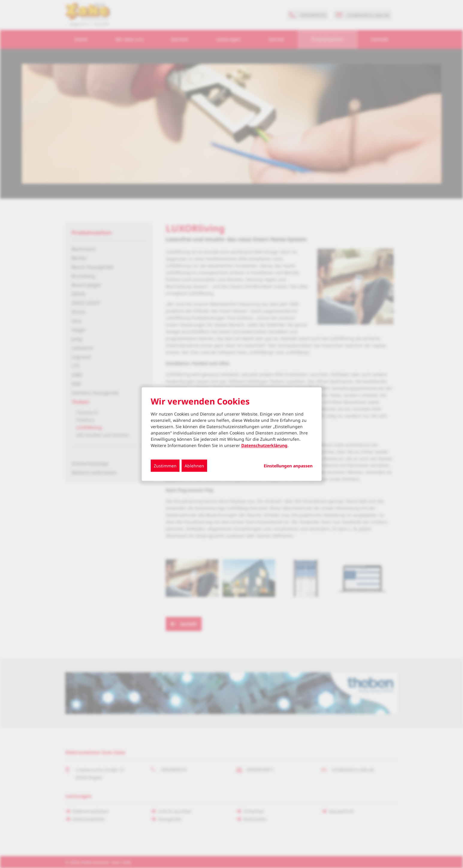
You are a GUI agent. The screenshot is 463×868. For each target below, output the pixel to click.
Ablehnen (194, 466)
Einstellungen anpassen (288, 466)
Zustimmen (165, 466)
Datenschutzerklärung (264, 445)
